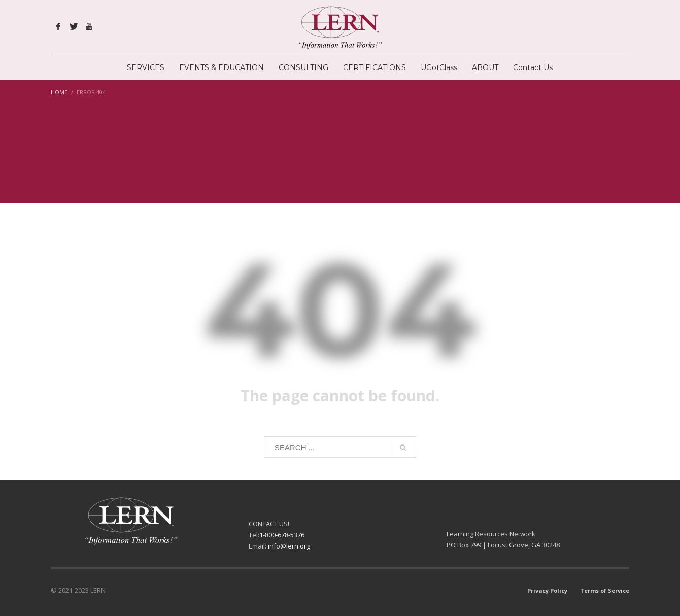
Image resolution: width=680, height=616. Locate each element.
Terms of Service (605, 590)
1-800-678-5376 (282, 535)
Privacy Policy (547, 590)
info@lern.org (289, 546)
